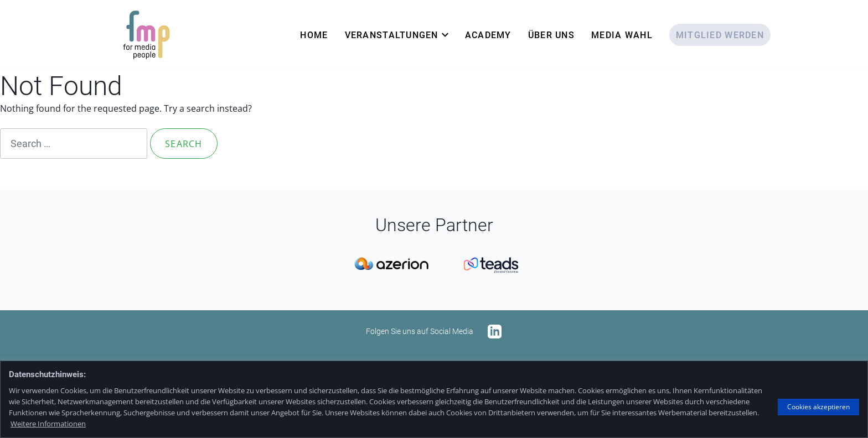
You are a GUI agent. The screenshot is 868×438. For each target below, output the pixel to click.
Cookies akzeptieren (818, 407)
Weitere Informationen (48, 424)
